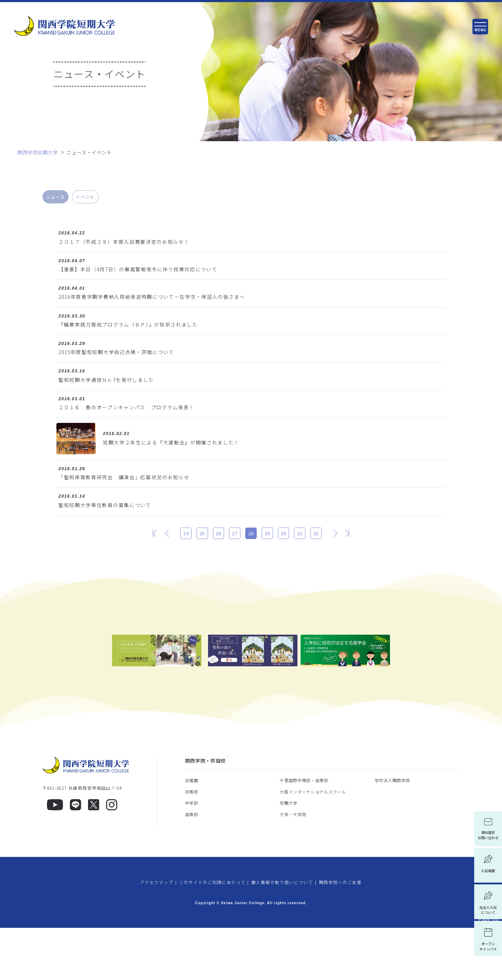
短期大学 (289, 855)
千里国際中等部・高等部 (304, 833)
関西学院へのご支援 (340, 935)
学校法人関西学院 (392, 833)
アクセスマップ (157, 935)
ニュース (56, 197)
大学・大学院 (293, 866)
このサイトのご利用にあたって (212, 935)
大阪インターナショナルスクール (313, 844)
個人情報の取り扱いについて (282, 935)
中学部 (192, 855)
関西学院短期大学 (38, 152)
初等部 (192, 844)
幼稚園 (192, 833)
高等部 (192, 866)
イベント (85, 197)
